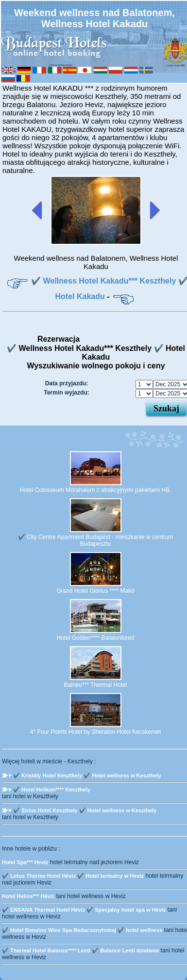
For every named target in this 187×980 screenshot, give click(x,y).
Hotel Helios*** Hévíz (28, 896)
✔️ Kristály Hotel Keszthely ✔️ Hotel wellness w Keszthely (87, 775)
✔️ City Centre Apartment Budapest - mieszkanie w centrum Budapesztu (96, 540)
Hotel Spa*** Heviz (25, 862)
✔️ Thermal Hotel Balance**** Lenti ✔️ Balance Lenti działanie (80, 950)
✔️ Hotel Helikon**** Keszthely (52, 790)
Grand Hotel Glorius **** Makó (95, 591)
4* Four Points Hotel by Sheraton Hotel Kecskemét (95, 732)
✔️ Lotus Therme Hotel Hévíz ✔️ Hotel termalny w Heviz (73, 876)
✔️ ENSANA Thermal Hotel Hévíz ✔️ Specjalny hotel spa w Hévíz (84, 910)
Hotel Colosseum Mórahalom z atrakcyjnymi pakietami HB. (95, 490)
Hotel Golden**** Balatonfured (95, 638)
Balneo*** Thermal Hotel (96, 685)
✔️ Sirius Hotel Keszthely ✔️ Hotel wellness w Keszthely (85, 810)
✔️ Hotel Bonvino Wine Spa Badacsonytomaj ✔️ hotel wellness (82, 930)
